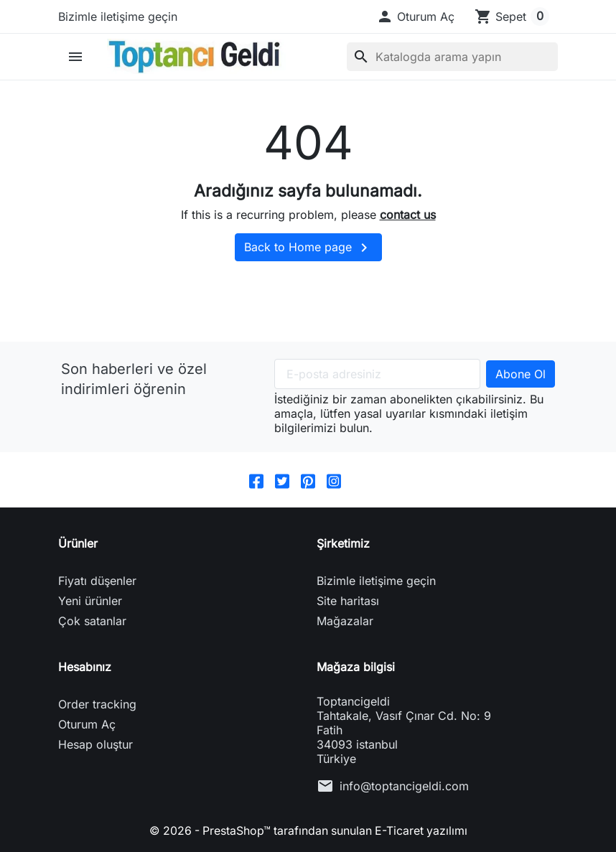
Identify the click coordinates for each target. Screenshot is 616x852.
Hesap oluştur (95, 744)
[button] (415, 17)
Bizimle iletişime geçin (118, 17)
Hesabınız (85, 667)
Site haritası (348, 601)
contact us (408, 215)
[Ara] (452, 57)
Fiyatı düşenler (97, 581)
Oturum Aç (87, 724)
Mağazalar (345, 621)
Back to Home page (308, 248)
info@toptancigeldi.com (404, 786)
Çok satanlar (92, 621)
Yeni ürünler (90, 601)
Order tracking (97, 704)
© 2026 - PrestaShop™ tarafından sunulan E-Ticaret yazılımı (308, 830)
